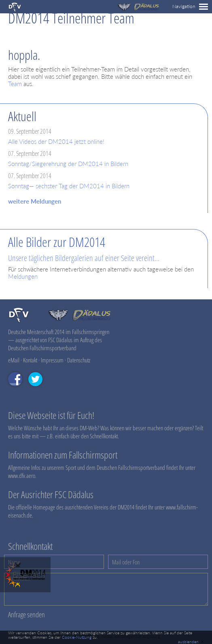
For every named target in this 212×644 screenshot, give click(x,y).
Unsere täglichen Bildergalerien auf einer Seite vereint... (84, 258)
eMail (14, 360)
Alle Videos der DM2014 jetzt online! (56, 141)
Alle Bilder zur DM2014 (57, 242)
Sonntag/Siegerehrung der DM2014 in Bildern (68, 164)
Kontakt (30, 360)
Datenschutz (79, 360)
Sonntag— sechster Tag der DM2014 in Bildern (69, 186)
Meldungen (23, 276)
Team (15, 84)
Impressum (52, 360)
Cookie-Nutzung (77, 637)
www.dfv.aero (22, 476)
